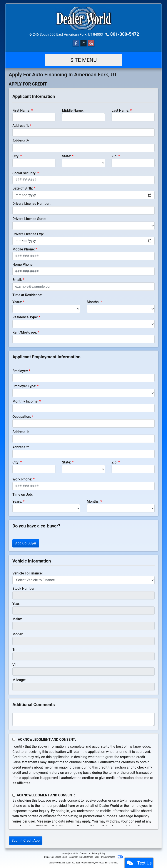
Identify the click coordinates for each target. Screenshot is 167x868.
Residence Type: (25, 317)
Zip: (114, 156)
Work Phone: (22, 479)
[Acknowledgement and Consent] (14, 739)
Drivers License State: (29, 219)
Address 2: (21, 141)
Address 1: (21, 126)
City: (16, 156)
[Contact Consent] (14, 795)
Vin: (15, 665)
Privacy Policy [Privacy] (99, 854)
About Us (74, 854)
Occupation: (22, 417)
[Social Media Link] (83, 44)
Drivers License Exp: (28, 234)
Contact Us (85, 854)
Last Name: (120, 110)
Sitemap (89, 857)
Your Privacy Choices (109, 857)
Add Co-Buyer (26, 543)
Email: (17, 280)
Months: (93, 302)
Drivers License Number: (31, 204)
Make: (17, 619)
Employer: (20, 371)
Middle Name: (73, 110)
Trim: (16, 649)
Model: (18, 634)
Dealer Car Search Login (56, 857)
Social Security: (24, 173)
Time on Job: (23, 494)
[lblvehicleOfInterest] (83, 580)
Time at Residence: (27, 295)
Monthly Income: (25, 401)
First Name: (21, 110)
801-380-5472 (125, 34)
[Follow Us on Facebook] (76, 44)
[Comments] (83, 719)
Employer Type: (24, 386)
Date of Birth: (23, 188)
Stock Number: (24, 588)
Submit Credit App (26, 840)
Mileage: (19, 680)
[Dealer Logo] (84, 18)
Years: (17, 302)
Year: (16, 604)
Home (65, 854)
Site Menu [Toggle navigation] (83, 60)
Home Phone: (23, 264)
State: (67, 156)
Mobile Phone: (24, 249)
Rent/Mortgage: (25, 332)
